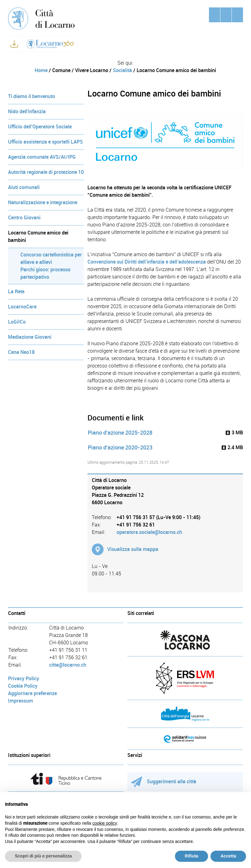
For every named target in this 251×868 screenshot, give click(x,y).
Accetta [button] (228, 856)
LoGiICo (17, 322)
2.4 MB (232, 447)
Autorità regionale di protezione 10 (46, 172)
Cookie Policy (23, 686)
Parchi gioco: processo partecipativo (45, 273)
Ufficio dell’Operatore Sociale (40, 127)
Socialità (122, 70)
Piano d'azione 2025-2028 (120, 433)
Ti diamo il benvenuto (32, 96)
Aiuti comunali (24, 187)
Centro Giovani (24, 218)
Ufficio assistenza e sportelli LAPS (45, 142)
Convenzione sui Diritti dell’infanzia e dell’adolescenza (147, 262)
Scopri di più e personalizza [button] (43, 856)
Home (41, 70)
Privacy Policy (23, 679)
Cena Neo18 (21, 352)
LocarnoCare (22, 307)
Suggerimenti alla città (164, 782)
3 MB (234, 433)
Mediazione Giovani (30, 337)
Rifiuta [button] (192, 856)
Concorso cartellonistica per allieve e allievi (51, 258)
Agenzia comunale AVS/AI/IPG (42, 157)
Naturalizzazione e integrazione (43, 202)
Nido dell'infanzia (27, 112)
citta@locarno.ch (68, 665)
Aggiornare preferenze (32, 693)
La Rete (16, 292)
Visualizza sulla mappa (133, 549)
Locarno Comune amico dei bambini (38, 236)
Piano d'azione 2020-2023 (120, 448)
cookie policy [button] (105, 823)
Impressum (21, 701)
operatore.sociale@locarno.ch (149, 532)
